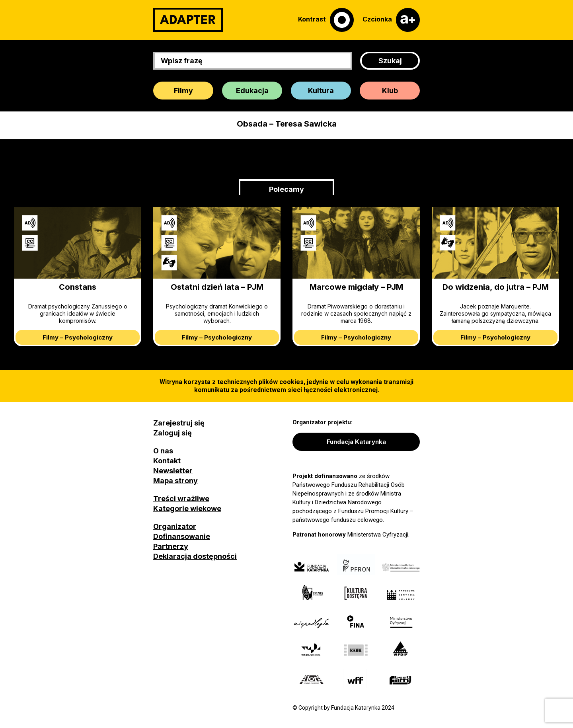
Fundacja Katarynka (356, 442)
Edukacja (252, 91)
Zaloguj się (172, 433)
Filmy (183, 91)
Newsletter (173, 471)
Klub (390, 91)
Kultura (321, 91)
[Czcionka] (391, 20)
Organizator (175, 526)
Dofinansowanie (182, 536)
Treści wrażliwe (181, 499)
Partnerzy (171, 546)
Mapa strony (175, 481)
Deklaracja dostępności (195, 556)
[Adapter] (188, 20)
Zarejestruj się (179, 423)
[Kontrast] (326, 20)
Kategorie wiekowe (187, 508)
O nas (163, 451)
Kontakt (167, 461)
